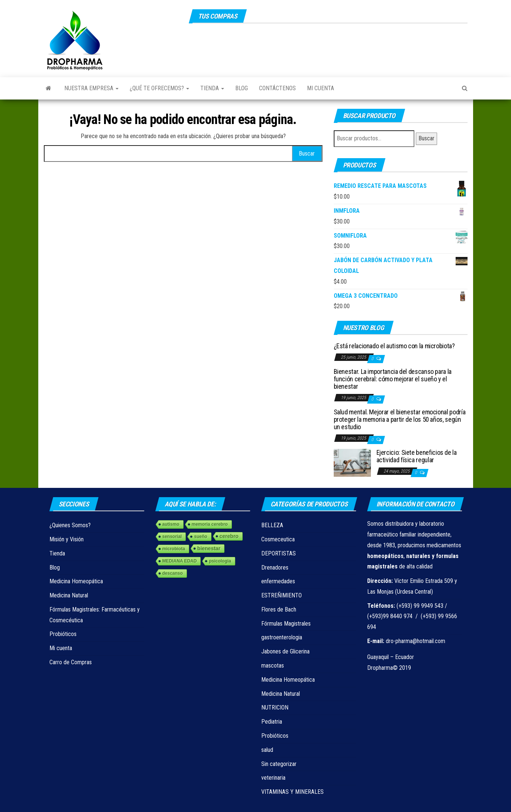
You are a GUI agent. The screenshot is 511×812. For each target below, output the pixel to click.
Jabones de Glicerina (285, 651)
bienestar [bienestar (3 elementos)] (209, 548)
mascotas (273, 666)
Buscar (426, 138)
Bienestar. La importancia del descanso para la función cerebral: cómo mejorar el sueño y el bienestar (393, 379)
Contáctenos (277, 88)
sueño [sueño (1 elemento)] (200, 537)
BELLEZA (272, 525)
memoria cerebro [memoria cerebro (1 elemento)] (210, 524)
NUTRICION (275, 707)
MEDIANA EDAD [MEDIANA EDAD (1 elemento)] (180, 561)
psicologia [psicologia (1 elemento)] (220, 561)
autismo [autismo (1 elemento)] (171, 524)
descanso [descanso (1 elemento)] (173, 573)
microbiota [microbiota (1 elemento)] (174, 549)
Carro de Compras (71, 662)
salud (267, 750)
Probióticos (63, 634)
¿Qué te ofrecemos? (159, 88)
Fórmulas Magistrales (286, 624)
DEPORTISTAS (279, 553)
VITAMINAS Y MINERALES (292, 792)
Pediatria (272, 722)
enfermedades (278, 581)
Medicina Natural (69, 595)
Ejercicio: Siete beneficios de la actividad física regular (417, 456)
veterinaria (273, 778)
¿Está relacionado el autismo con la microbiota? (394, 346)
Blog (242, 88)
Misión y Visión (67, 539)
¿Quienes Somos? (70, 525)
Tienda (212, 88)
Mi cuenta (321, 88)
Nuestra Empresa (91, 88)
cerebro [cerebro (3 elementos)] (229, 536)
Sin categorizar (279, 764)
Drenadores (275, 568)
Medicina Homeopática (76, 581)
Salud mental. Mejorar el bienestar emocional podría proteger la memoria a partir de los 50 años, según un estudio (400, 419)
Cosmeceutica (278, 539)
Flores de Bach (279, 609)
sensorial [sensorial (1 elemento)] (172, 537)
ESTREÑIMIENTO (282, 595)
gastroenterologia (282, 637)
